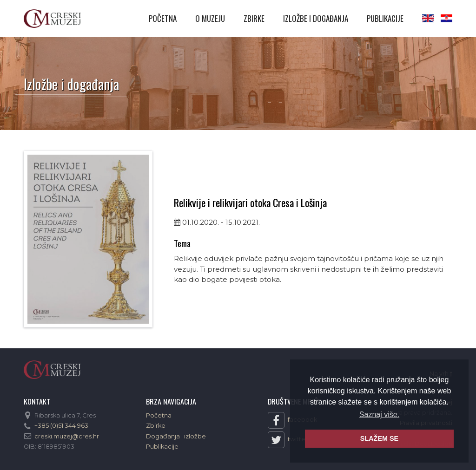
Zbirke (254, 18)
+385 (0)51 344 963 (61, 426)
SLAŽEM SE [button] (379, 438)
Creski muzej (52, 19)
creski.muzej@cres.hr (67, 436)
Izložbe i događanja (316, 18)
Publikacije (385, 18)
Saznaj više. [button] (379, 415)
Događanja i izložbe (176, 436)
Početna (163, 18)
